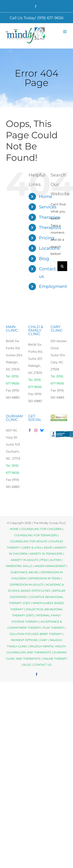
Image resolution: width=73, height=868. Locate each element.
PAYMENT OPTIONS (25, 640)
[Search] (62, 266)
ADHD (48, 548)
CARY (44, 640)
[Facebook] (30, 430)
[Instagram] (36, 430)
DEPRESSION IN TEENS (44, 578)
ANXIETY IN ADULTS (24, 560)
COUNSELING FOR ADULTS (29, 541)
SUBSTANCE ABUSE (24, 572)
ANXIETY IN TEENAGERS (46, 554)
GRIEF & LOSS (32, 548)
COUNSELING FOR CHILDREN (41, 529)
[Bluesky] (42, 430)
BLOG (27, 665)
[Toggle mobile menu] (65, 32)
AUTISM (55, 560)
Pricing (47, 238)
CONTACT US (43, 665)
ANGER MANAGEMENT (50, 566)
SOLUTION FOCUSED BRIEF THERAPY (36, 634)
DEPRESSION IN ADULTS (27, 585)
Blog (44, 259)
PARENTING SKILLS (19, 566)
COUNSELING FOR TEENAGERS (36, 535)
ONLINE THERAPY (55, 659)
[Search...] (54, 266)
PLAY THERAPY (54, 628)
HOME (14, 529)
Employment (53, 286)
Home (46, 197)
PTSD (44, 560)
